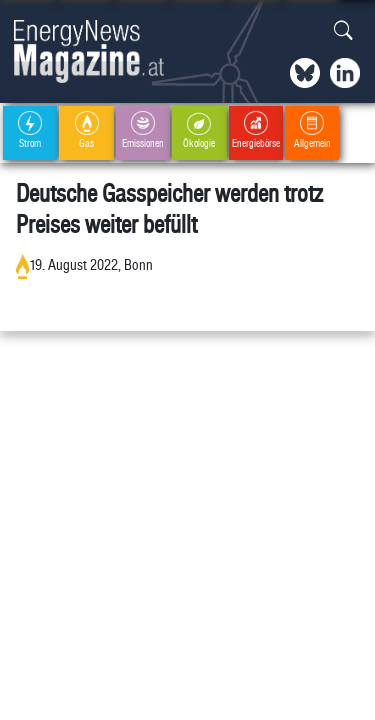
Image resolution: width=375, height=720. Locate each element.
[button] (343, 31)
